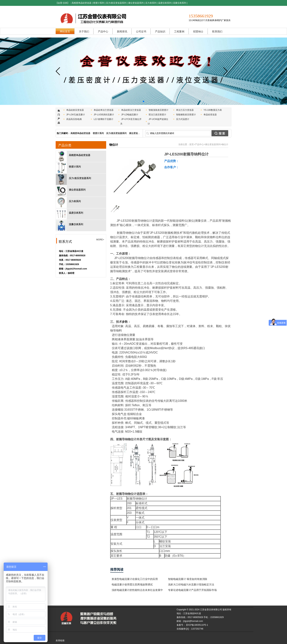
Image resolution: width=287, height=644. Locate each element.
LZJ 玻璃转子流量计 (104, 119)
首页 (191, 144)
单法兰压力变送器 (185, 110)
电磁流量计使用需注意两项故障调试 (132, 585)
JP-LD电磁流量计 (130, 115)
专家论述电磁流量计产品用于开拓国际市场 (192, 590)
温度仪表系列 (165, 3)
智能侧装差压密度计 (186, 115)
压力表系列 (151, 3)
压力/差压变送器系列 (116, 3)
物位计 (225, 144)
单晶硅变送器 (210, 115)
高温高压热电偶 (74, 119)
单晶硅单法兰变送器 (104, 110)
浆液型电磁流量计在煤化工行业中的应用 (135, 579)
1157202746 (197, 629)
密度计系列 (99, 3)
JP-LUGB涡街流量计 (104, 115)
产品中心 (199, 144)
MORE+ (100, 240)
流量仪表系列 (180, 3)
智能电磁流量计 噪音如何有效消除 (188, 579)
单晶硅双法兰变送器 (131, 110)
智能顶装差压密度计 (159, 110)
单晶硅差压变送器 (75, 110)
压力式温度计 (183, 119)
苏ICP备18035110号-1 (197, 625)
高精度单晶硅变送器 (81, 3)
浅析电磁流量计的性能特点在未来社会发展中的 (137, 591)
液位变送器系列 (136, 3)
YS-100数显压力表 (213, 110)
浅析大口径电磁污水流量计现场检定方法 (191, 585)
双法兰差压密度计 (157, 115)
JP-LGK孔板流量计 (76, 115)
